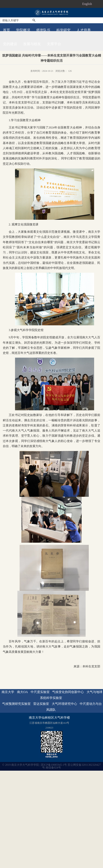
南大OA (22, 692)
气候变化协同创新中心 (68, 692)
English (87, 4)
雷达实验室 (41, 704)
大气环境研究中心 (64, 704)
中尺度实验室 (40, 692)
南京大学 (8, 692)
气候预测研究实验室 (16, 704)
